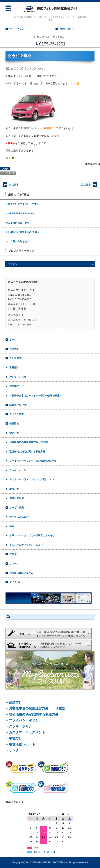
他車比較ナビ (17, 386)
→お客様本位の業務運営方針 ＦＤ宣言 (35, 708)
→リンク (12, 750)
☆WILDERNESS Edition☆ (20, 213)
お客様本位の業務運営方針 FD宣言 (29, 442)
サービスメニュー (19, 517)
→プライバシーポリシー (24, 720)
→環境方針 (14, 738)
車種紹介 (14, 367)
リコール (14, 564)
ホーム (13, 340)
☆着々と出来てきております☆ (22, 204)
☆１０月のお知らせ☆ (17, 241)
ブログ (5, 169)
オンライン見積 (18, 377)
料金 (12, 526)
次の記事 (86, 185)
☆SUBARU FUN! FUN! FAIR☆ (22, 232)
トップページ (8, 173)
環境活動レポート (19, 498)
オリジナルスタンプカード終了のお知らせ (32, 535)
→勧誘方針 (14, 702)
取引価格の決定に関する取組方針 (27, 452)
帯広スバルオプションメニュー (26, 545)
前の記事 (14, 185)
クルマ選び (15, 358)
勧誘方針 (14, 433)
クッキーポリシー (19, 470)
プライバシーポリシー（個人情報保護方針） (33, 461)
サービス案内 (17, 508)
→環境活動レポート (20, 744)
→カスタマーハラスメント (25, 732)
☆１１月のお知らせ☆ (17, 223)
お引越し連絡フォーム (21, 573)
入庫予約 (14, 349)
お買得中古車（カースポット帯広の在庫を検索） (36, 396)
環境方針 (14, 489)
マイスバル (15, 582)
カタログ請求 (17, 414)
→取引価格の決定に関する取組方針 (32, 714)
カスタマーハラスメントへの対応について (32, 479)
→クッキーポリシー (20, 726)
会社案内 (14, 423)
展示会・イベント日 (44, 852)
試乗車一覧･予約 (18, 405)
